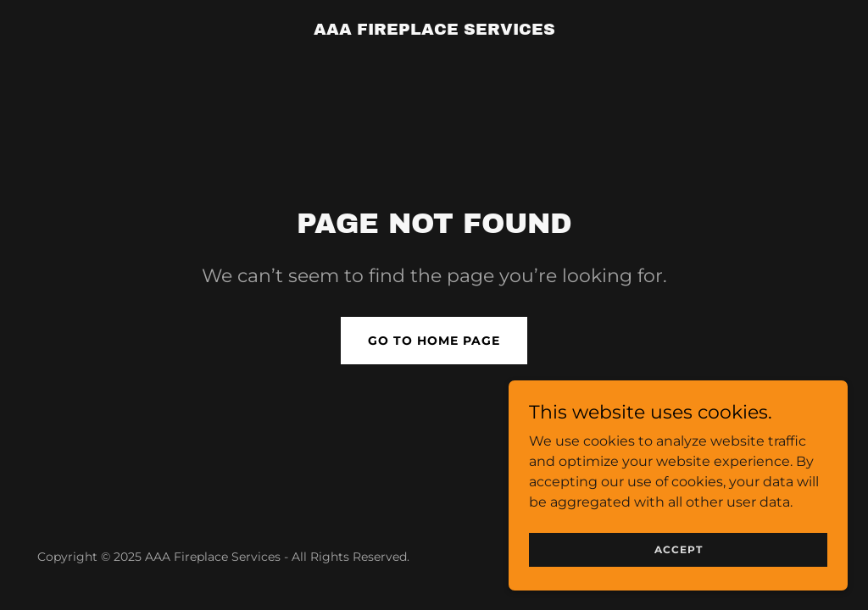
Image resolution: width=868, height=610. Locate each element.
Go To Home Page (434, 341)
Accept (679, 584)
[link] (434, 30)
